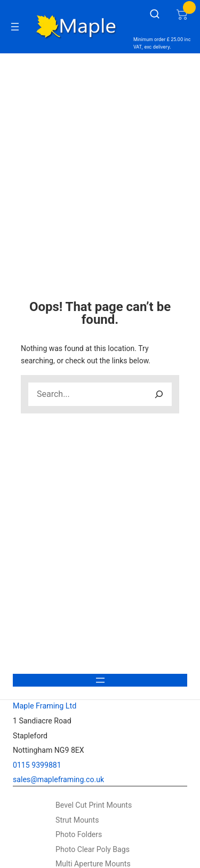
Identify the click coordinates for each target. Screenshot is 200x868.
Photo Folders (79, 834)
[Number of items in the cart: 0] (182, 14)
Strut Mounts (77, 820)
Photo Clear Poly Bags (93, 849)
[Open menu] (15, 27)
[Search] (159, 394)
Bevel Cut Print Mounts (94, 805)
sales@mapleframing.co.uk (58, 779)
